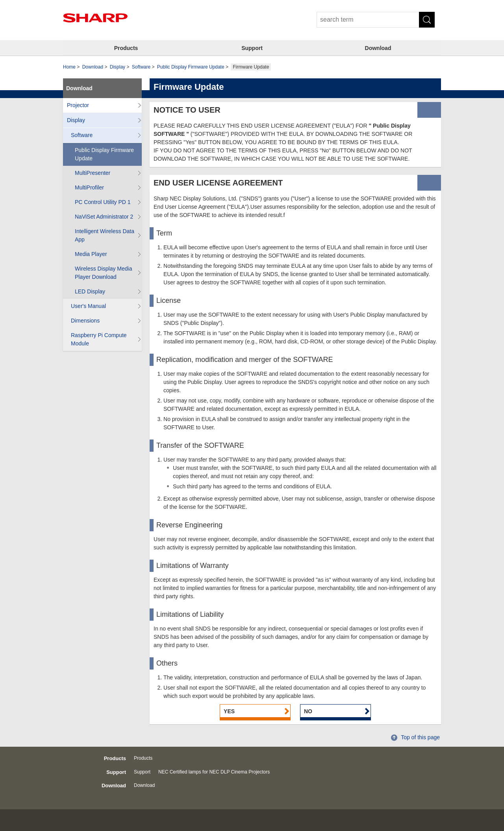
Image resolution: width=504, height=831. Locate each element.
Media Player (91, 254)
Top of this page (420, 737)
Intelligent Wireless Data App (105, 235)
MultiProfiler (89, 187)
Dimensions (85, 321)
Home (69, 67)
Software (141, 67)
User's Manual (88, 306)
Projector (78, 105)
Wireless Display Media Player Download (103, 273)
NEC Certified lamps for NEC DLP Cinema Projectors (214, 772)
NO (308, 711)
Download (378, 48)
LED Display (90, 291)
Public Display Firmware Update (191, 67)
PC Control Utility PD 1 (103, 202)
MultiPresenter (93, 173)
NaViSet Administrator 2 (104, 217)
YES (229, 711)
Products (126, 48)
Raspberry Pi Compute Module (99, 339)
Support (252, 48)
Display (118, 67)
